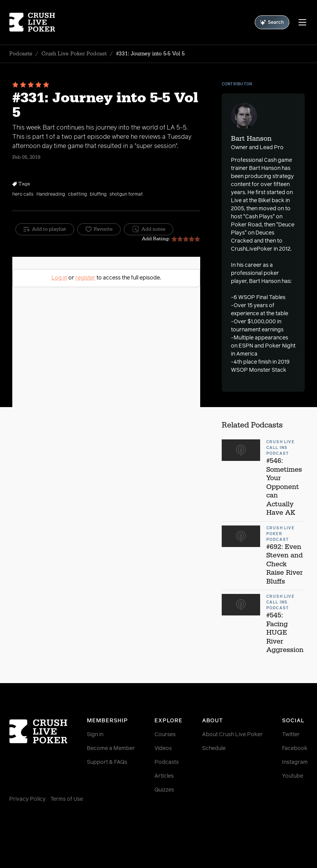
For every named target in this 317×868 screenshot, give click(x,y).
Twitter (291, 735)
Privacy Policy (27, 799)
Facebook (295, 748)
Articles (164, 776)
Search (272, 22)
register (85, 278)
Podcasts (21, 54)
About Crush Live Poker (232, 735)
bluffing (98, 195)
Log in (59, 278)
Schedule (214, 748)
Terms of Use (67, 799)
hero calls (23, 195)
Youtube (293, 776)
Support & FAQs (107, 762)
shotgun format (126, 195)
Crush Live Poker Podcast (74, 54)
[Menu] (302, 22)
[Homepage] (34, 22)
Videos (163, 748)
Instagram (295, 762)
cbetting (77, 195)
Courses (165, 735)
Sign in (95, 735)
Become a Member (111, 748)
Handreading (51, 195)
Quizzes (164, 790)
